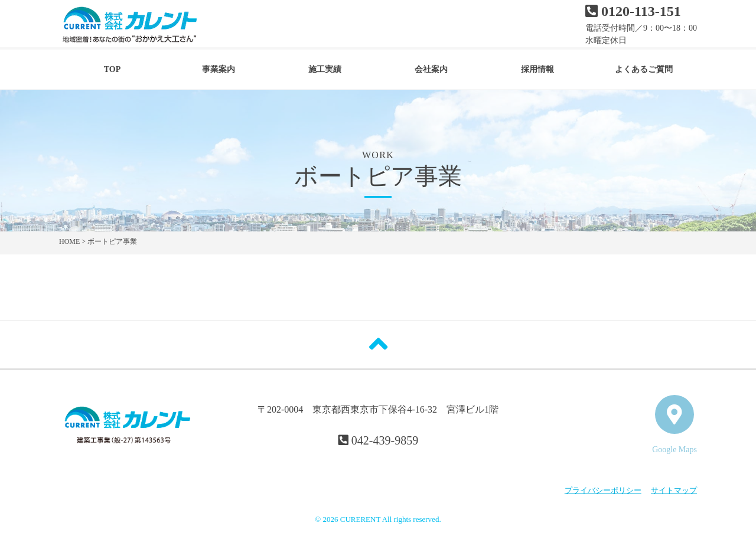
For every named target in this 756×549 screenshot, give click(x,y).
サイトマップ (674, 490)
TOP (113, 69)
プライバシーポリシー (603, 490)
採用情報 (537, 69)
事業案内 (219, 69)
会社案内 (431, 69)
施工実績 (325, 69)
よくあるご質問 (644, 69)
